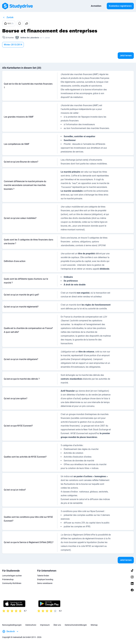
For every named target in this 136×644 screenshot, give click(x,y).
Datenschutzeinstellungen (76, 625)
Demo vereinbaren (45, 583)
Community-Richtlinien (12, 583)
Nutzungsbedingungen (12, 625)
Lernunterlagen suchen (12, 576)
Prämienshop (8, 579)
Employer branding (45, 579)
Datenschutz (31, 625)
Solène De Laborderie (30, 38)
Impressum (45, 625)
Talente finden (43, 576)
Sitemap (94, 625)
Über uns (57, 625)
